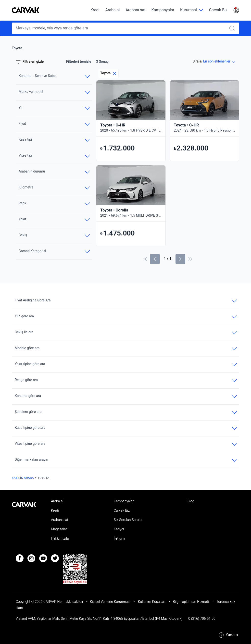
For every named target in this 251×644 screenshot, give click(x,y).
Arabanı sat (135, 10)
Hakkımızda (60, 539)
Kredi (95, 10)
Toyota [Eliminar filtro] (108, 73)
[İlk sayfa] (145, 259)
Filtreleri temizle (79, 62)
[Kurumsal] (192, 10)
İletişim (119, 539)
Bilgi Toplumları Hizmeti (191, 602)
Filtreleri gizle (30, 62)
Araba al (112, 10)
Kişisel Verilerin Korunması (110, 602)
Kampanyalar (163, 10)
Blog (191, 502)
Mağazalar (59, 530)
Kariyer (119, 530)
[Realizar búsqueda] (234, 28)
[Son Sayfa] (190, 259)
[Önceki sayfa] (155, 259)
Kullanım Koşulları (152, 602)
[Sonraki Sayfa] (180, 259)
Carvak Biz (218, 10)
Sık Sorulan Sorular (128, 520)
